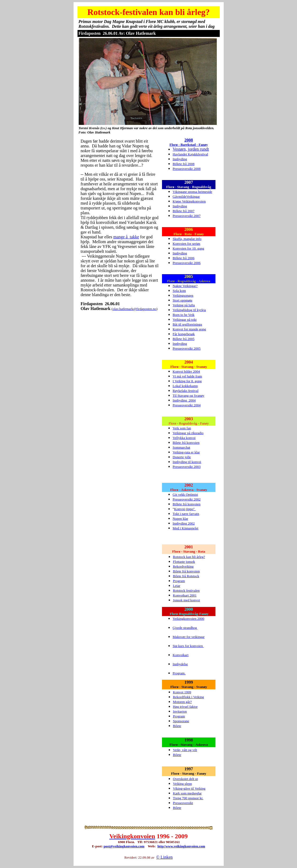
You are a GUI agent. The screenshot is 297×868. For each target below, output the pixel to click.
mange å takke (126, 237)
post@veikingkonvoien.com (124, 846)
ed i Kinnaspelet (187, 528)
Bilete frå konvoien (186, 443)
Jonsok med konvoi (186, 600)
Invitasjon (180, 711)
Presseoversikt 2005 (187, 348)
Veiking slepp (182, 784)
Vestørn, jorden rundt (191, 149)
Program (179, 581)
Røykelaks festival (186, 391)
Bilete (177, 726)
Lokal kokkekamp (185, 386)
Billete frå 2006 (184, 258)
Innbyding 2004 (184, 400)
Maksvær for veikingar (189, 637)
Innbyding (180, 159)
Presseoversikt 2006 (187, 263)
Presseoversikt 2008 (187, 169)
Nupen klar (180, 519)
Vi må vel (180, 376)
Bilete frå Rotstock (186, 576)
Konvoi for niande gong (189, 329)
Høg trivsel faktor (185, 707)
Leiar (177, 586)
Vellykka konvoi (184, 438)
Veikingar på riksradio (188, 433)
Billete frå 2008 (184, 164)
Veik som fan (182, 428)
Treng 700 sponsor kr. (188, 798)
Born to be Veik (184, 315)
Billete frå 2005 (184, 339)
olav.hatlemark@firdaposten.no (134, 309)
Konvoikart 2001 (185, 595)
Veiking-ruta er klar (186, 452)
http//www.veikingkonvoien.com (181, 846)
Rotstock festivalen (186, 590)
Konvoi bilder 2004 (186, 371)
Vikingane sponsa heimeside (192, 192)
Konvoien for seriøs (186, 244)
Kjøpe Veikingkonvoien (189, 201)
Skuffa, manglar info (187, 239)
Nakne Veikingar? (185, 286)
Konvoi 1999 (182, 692)
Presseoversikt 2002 (187, 499)
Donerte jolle (182, 457)
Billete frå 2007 (184, 211)
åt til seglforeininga (189, 324)
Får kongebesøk (184, 334)
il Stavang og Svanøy (189, 395)
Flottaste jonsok (184, 562)
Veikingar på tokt (185, 320)
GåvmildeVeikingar (186, 196)
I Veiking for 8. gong (187, 381)
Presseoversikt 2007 (187, 216)
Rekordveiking (183, 566)
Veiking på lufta (184, 305)
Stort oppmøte (183, 300)
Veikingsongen (183, 295)
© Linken (164, 857)
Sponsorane (181, 721)
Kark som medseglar (187, 793)
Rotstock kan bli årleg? (189, 557)
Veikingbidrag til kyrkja (189, 310)
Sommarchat (182, 447)
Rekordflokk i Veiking (188, 697)
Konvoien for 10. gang (188, 248)
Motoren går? (182, 702)
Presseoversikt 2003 (187, 467)
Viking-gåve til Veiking (189, 788)
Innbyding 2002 (184, 523)
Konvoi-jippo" (185, 509)
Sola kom (179, 291)
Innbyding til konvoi (187, 462)
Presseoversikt (183, 803)
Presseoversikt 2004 (187, 405)
